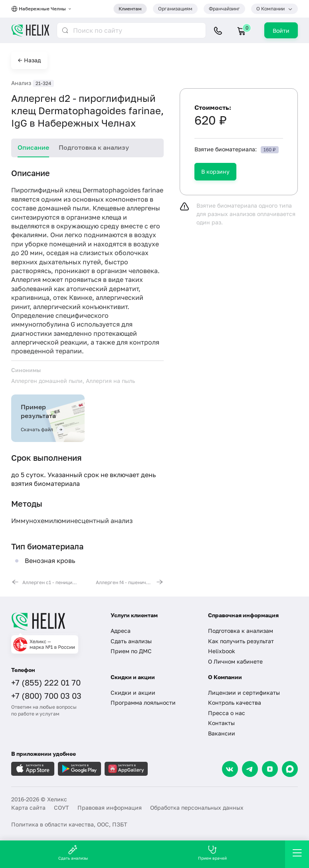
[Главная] (55, 621)
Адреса (121, 631)
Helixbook (222, 651)
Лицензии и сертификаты (244, 693)
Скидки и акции (133, 693)
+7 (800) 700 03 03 (46, 696)
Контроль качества (235, 703)
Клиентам (130, 9)
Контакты (221, 723)
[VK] (230, 769)
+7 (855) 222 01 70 (46, 682)
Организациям (175, 9)
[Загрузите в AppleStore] (33, 769)
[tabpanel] (87, 377)
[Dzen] (270, 769)
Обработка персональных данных (197, 808)
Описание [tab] (33, 147)
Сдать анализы (131, 641)
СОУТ (61, 808)
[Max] (290, 769)
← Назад (29, 60)
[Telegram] (250, 769)
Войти (281, 31)
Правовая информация (110, 808)
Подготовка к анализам (241, 631)
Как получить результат (241, 641)
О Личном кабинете (235, 661)
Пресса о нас (227, 713)
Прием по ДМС (131, 651)
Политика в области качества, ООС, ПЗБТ (69, 824)
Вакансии (222, 733)
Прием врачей (212, 853)
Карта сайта (28, 808)
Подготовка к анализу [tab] (94, 147)
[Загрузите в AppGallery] (126, 769)
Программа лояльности (143, 703)
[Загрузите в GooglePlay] (79, 769)
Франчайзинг (224, 9)
